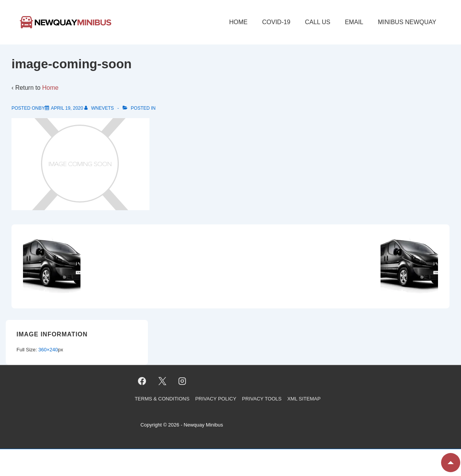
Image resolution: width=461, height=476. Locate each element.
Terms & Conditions (162, 399)
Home (238, 22)
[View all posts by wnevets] (100, 108)
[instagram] (182, 381)
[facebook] (142, 381)
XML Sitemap (304, 399)
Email (354, 22)
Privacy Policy (216, 399)
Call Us (318, 22)
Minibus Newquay (407, 22)
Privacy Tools (262, 399)
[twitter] (162, 381)
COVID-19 (276, 22)
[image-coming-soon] (67, 108)
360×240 (48, 350)
